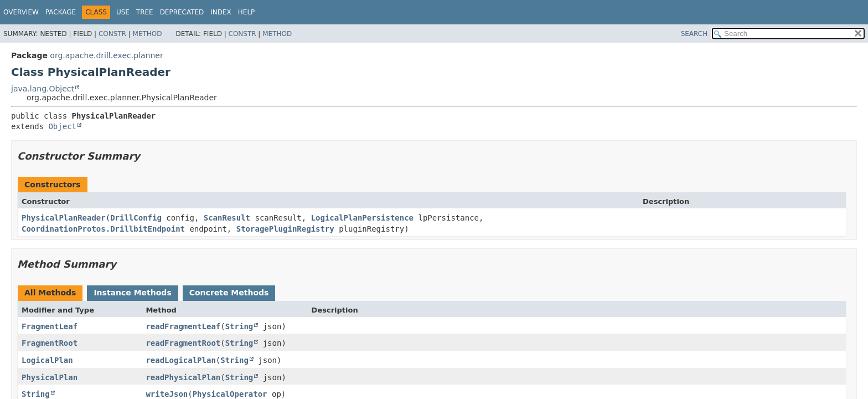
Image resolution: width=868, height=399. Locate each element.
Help (247, 12)
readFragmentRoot (183, 343)
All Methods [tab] (50, 293)
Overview (21, 12)
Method (148, 34)
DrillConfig (136, 218)
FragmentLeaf (50, 326)
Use (123, 12)
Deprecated (182, 12)
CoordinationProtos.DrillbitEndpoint (103, 229)
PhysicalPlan (50, 377)
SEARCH (694, 34)
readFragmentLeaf (183, 326)
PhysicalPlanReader (64, 218)
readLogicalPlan (180, 360)
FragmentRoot (50, 343)
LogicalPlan (47, 360)
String (239, 326)
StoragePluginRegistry (285, 229)
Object (62, 126)
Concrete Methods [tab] (229, 293)
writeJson (167, 394)
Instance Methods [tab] (132, 293)
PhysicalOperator (230, 394)
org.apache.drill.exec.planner (106, 55)
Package (61, 12)
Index (221, 12)
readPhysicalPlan (183, 377)
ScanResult (227, 218)
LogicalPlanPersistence (362, 218)
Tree (145, 12)
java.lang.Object (43, 89)
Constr (112, 34)
